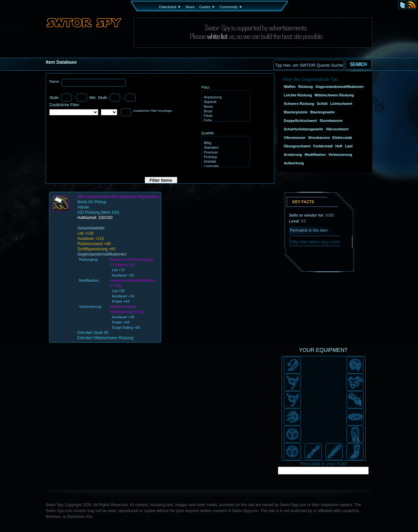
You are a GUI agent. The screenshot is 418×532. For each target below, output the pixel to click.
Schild (322, 104)
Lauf (349, 146)
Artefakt (225, 162)
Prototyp (225, 157)
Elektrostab (342, 138)
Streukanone (319, 138)
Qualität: (208, 133)
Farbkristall (323, 146)
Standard (225, 148)
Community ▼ (231, 7)
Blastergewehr (323, 112)
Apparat (225, 102)
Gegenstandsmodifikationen (340, 87)
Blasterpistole (296, 112)
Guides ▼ (207, 7)
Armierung (293, 155)
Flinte (225, 116)
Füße (225, 121)
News (190, 7)
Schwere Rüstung (299, 104)
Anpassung (225, 97)
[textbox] (309, 65)
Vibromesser (295, 138)
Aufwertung (294, 163)
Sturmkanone (331, 121)
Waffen (290, 87)
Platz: (206, 87)
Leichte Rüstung (298, 95)
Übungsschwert (297, 146)
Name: (55, 81)
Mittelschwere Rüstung (334, 95)
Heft (339, 146)
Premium (225, 153)
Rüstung (305, 87)
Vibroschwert (337, 129)
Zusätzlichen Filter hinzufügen (153, 111)
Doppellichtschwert (300, 121)
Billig (225, 143)
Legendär (225, 166)
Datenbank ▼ (170, 7)
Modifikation (315, 155)
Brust (225, 111)
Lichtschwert (341, 104)
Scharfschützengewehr (303, 129)
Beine (225, 107)
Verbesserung (340, 155)
